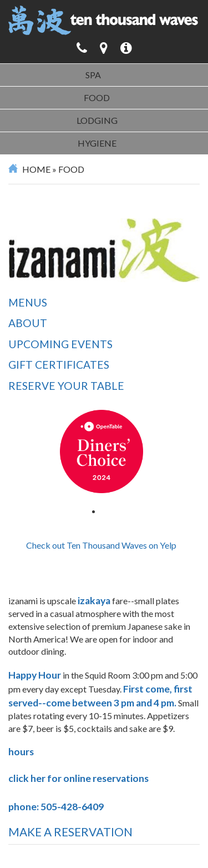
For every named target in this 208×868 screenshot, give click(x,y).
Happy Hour (35, 675)
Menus (28, 302)
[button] (126, 48)
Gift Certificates (59, 365)
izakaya (94, 601)
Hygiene (97, 143)
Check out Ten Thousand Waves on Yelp (101, 545)
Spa (93, 75)
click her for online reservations (79, 778)
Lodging (97, 120)
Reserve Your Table (66, 386)
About (28, 323)
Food (97, 97)
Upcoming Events (60, 344)
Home (36, 169)
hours (21, 752)
